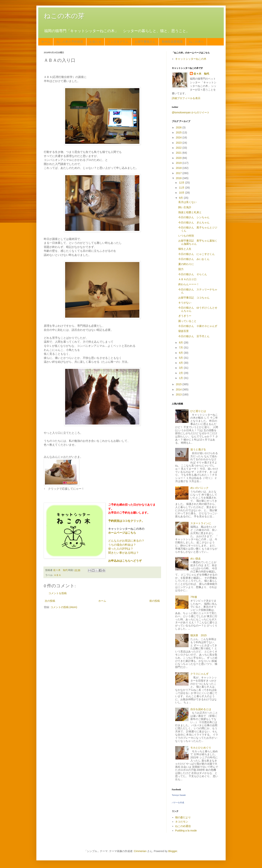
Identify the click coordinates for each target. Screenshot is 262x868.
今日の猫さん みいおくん (194, 259)
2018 (179, 168)
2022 (179, 148)
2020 (179, 158)
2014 (179, 389)
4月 (181, 363)
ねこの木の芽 (64, 16)
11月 (182, 188)
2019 (179, 163)
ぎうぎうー (185, 316)
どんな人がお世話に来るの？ (126, 541)
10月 (182, 193)
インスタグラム (118, 42)
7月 (181, 348)
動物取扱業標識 (172, 42)
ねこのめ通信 (183, 826)
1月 (181, 378)
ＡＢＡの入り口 (187, 279)
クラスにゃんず (199, 674)
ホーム (46, 42)
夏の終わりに (186, 264)
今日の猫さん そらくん (193, 274)
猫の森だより (183, 817)
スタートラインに (201, 523)
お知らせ (95, 42)
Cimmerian (140, 851)
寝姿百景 (184, 331)
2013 (179, 394)
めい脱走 (196, 559)
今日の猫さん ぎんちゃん (194, 222)
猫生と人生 (185, 249)
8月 (181, 343)
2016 (179, 178)
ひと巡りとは (198, 411)
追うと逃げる (198, 449)
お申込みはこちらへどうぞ (125, 561)
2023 (179, 143)
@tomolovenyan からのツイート (191, 112)
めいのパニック (199, 488)
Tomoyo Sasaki (179, 795)
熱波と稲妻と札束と (190, 212)
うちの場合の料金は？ (122, 545)
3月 (181, 368)
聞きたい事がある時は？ (123, 553)
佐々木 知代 (201, 74)
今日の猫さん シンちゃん (194, 217)
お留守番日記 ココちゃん (194, 298)
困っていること (187, 321)
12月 (182, 183)
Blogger (173, 851)
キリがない (185, 303)
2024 (179, 137)
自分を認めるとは (201, 709)
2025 (179, 132)
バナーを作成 (178, 803)
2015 (179, 384)
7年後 (194, 597)
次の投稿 (50, 601)
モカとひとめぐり (201, 748)
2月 (181, 373)
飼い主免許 (185, 207)
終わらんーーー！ (189, 284)
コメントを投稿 (58, 593)
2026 (179, 127)
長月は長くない (187, 202)
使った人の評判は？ (121, 549)
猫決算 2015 (198, 635)
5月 (181, 358)
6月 (181, 353)
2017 (179, 173)
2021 (179, 153)
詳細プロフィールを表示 (186, 98)
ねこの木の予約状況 (70, 42)
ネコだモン (182, 822)
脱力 (181, 269)
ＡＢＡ (57, 575)
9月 (181, 198)
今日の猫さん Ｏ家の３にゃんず (198, 326)
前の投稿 (155, 601)
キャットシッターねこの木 (191, 59)
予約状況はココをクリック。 (126, 521)
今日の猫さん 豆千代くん (194, 336)
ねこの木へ (196, 42)
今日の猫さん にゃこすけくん (196, 254)
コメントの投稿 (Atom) (64, 607)
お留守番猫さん (145, 42)
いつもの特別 (186, 236)
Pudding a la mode (186, 831)
